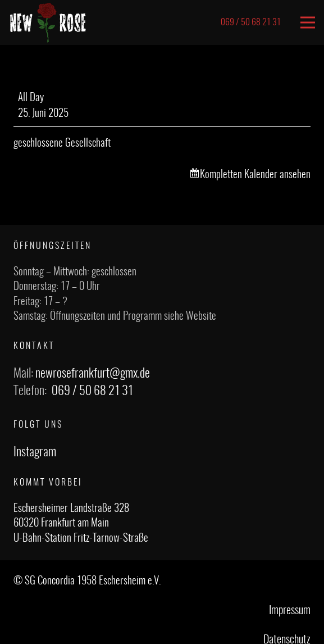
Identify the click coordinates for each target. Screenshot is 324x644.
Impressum (290, 611)
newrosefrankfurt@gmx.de (93, 374)
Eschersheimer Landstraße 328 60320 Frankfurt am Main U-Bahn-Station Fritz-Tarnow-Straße (81, 524)
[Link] (48, 22)
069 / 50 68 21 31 (92, 391)
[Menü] (308, 22)
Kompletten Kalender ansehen (255, 175)
